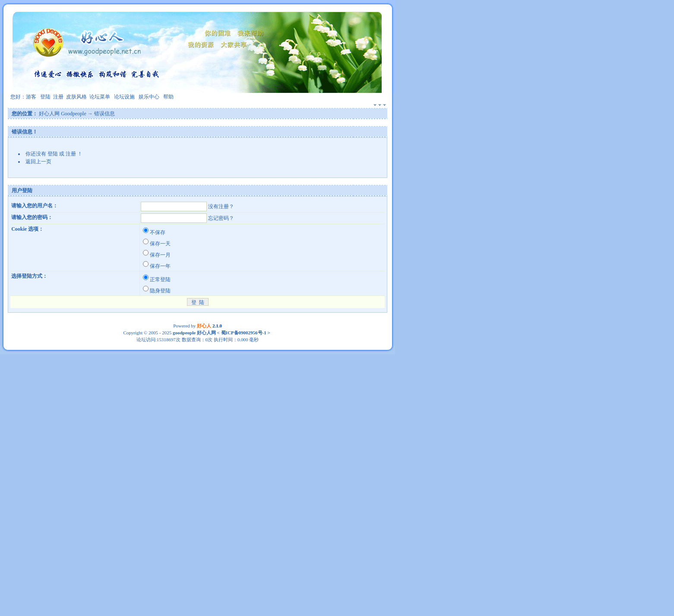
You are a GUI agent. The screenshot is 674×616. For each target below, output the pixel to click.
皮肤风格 (76, 97)
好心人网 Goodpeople (63, 114)
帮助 (168, 97)
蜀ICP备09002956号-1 (243, 333)
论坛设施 (124, 97)
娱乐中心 (149, 97)
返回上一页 (38, 162)
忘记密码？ (221, 218)
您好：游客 (23, 97)
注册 (58, 97)
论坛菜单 (100, 97)
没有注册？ (221, 206)
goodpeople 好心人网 (194, 333)
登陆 (45, 97)
